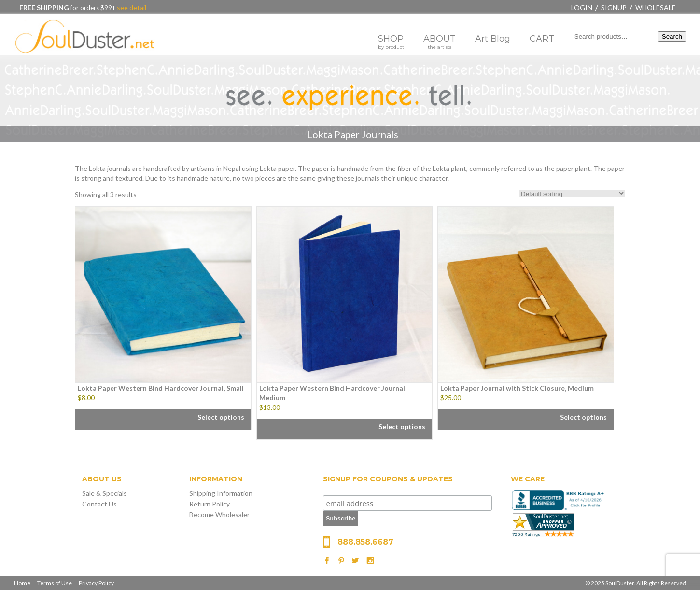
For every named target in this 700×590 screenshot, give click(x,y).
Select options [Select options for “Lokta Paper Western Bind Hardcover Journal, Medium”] (402, 427)
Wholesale (656, 7)
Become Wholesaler (219, 514)
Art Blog (493, 39)
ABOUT (440, 42)
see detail (131, 7)
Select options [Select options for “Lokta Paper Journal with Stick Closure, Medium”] (583, 417)
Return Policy (210, 504)
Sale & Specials (105, 493)
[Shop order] (572, 193)
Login (582, 7)
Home (22, 583)
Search (672, 36)
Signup (614, 7)
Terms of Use (55, 583)
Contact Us (99, 504)
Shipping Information (221, 493)
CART (542, 39)
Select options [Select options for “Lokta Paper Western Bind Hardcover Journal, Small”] (221, 417)
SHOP (391, 42)
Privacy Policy (96, 583)
